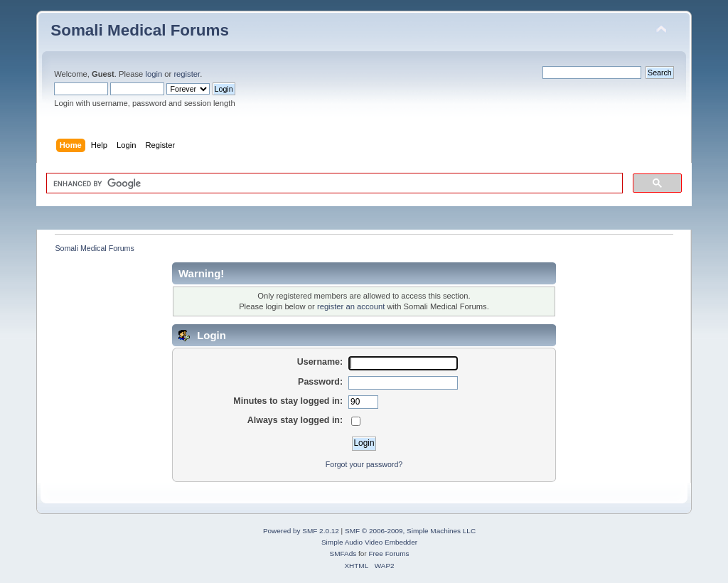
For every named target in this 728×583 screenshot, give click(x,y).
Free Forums (389, 553)
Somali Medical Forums (140, 30)
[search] (333, 183)
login (154, 74)
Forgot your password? (364, 464)
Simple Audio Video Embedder (369, 542)
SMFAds (343, 553)
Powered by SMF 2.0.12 (301, 531)
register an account (351, 306)
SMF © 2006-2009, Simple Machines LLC (410, 531)
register (187, 74)
